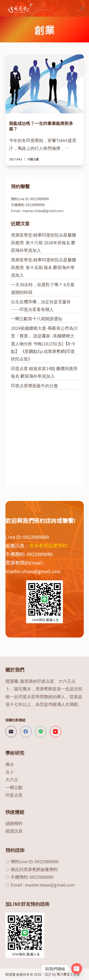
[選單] (82, 8)
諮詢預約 (14, 823)
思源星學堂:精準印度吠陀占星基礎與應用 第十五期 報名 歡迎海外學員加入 (43, 267)
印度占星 (33, 159)
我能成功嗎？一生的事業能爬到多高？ (41, 126)
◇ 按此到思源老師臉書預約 (32, 869)
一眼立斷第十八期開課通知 (37, 318)
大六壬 (12, 779)
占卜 (10, 772)
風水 (10, 764)
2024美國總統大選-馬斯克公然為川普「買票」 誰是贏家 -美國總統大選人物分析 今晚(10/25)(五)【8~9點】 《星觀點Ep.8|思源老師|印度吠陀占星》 (44, 343)
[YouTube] (56, 732)
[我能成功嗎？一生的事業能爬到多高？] (45, 84)
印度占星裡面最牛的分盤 (34, 385)
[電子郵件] (11, 732)
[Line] (41, 732)
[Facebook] (26, 732)
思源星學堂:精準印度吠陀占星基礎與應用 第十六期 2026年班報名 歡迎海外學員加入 (43, 242)
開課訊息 (14, 831)
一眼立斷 (14, 787)
